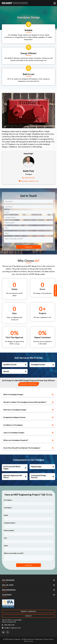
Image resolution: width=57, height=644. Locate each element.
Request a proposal (28, 384)
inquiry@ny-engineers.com (28, 181)
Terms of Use (29, 641)
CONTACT (28, 616)
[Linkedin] (3, 632)
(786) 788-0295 (29, 178)
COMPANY (7, 595)
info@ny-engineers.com (11, 628)
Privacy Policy (48, 639)
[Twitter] (8, 632)
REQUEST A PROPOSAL (28, 611)
